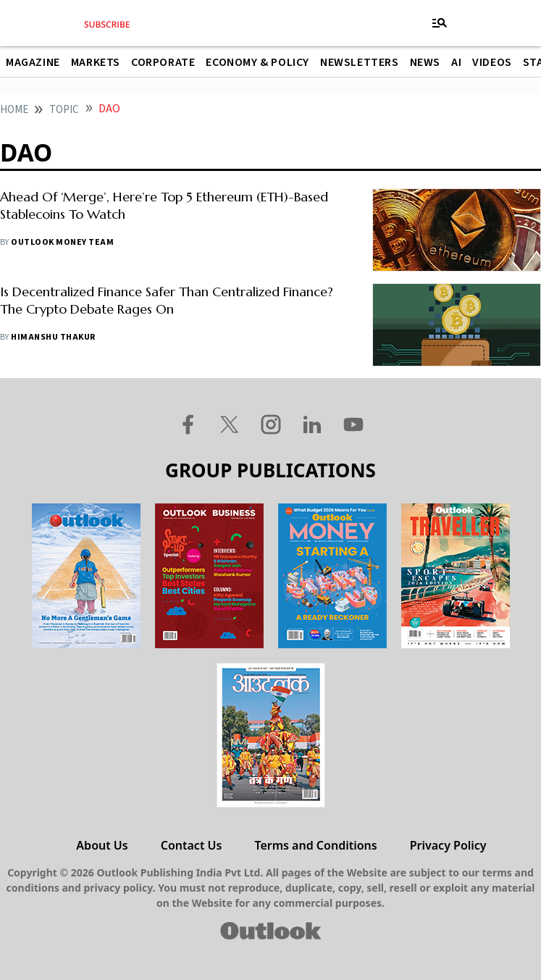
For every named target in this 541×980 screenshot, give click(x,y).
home (14, 110)
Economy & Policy (257, 62)
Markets (96, 62)
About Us (102, 845)
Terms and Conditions (315, 845)
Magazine (33, 62)
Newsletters (360, 62)
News (425, 62)
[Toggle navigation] (440, 23)
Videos (492, 62)
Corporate (163, 62)
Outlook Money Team (62, 242)
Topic (64, 110)
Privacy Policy (448, 845)
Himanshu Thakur (53, 337)
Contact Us (192, 845)
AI (456, 62)
